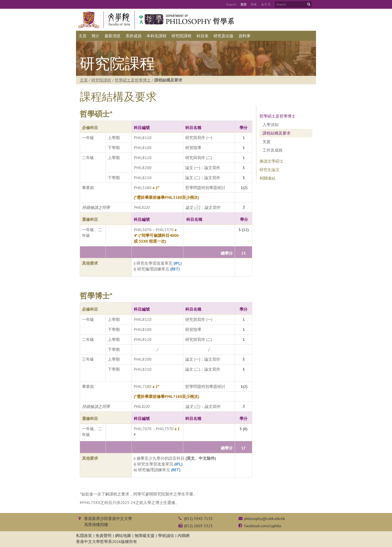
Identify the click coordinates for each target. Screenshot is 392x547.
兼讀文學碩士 (271, 161)
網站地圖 (123, 535)
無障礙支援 (144, 535)
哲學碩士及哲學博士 (133, 80)
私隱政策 (84, 535)
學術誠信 (166, 535)
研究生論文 (269, 170)
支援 (266, 142)
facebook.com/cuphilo (263, 526)
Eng (231, 4)
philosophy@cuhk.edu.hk (264, 518)
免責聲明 (103, 535)
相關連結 (267, 178)
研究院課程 (101, 80)
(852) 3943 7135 (198, 518)
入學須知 (270, 125)
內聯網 (183, 535)
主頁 (84, 80)
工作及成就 (272, 150)
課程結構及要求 (276, 133)
